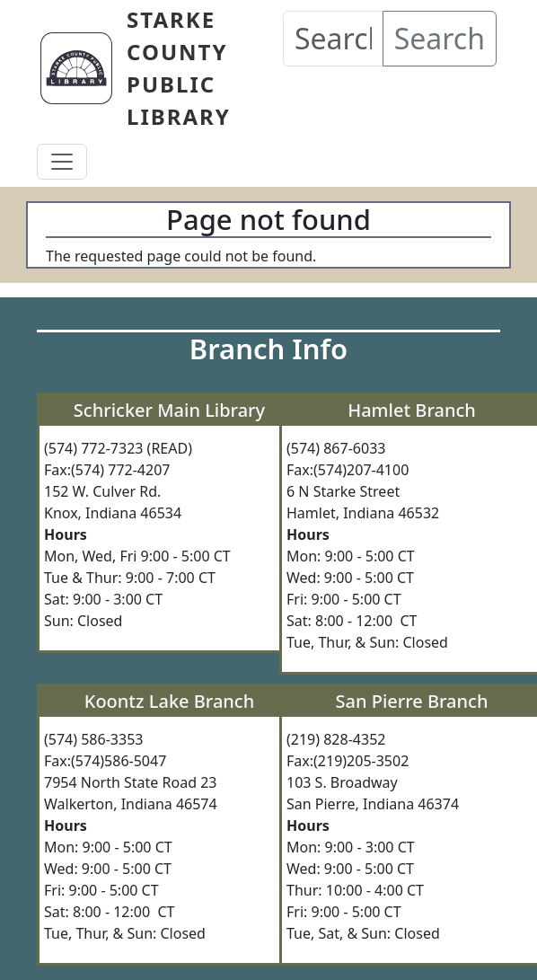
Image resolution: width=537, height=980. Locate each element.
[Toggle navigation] (62, 162)
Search (440, 38)
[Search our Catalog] (333, 39)
